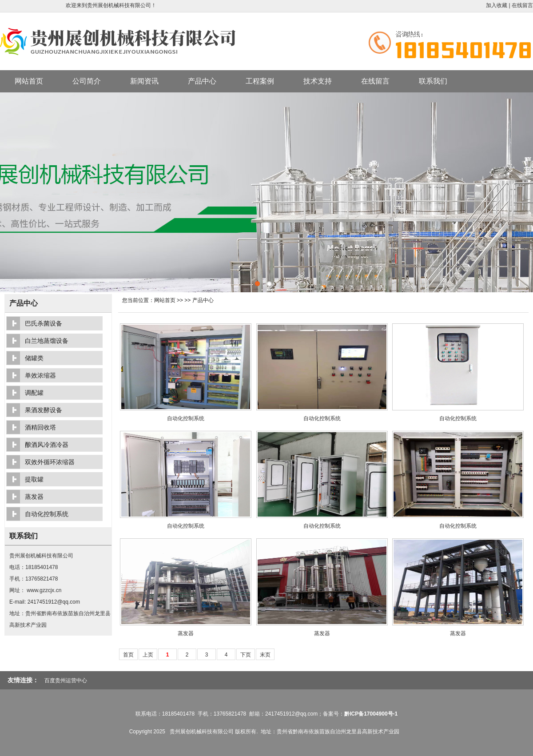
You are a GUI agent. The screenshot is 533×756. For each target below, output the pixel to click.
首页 (128, 655)
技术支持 (318, 81)
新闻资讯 (144, 81)
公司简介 (87, 81)
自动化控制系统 (186, 418)
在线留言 (522, 5)
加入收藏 (497, 5)
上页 (148, 655)
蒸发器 (186, 633)
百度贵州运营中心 (66, 680)
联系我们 (433, 81)
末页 (265, 655)
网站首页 (29, 81)
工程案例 (260, 81)
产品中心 (202, 81)
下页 (246, 655)
